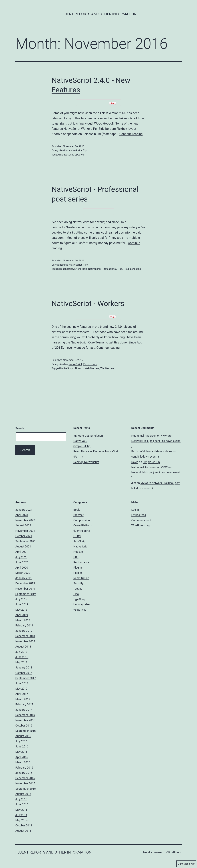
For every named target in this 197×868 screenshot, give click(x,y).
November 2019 (25, 589)
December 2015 (25, 778)
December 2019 (25, 583)
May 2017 (21, 689)
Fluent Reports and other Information (98, 14)
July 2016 (21, 741)
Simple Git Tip (82, 446)
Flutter (77, 536)
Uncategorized (82, 604)
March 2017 (23, 699)
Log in (135, 510)
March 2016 (23, 762)
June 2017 (22, 683)
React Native (81, 578)
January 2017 (24, 710)
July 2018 (21, 652)
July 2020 (21, 557)
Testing (78, 589)
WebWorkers (107, 368)
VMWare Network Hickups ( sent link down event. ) (156, 441)
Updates (79, 155)
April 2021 (22, 552)
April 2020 (22, 568)
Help (85, 269)
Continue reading (131, 134)
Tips (85, 150)
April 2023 (22, 515)
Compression (82, 520)
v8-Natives (80, 610)
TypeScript (80, 599)
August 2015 (23, 794)
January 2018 (24, 667)
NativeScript (75, 150)
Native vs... (80, 441)
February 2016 (24, 768)
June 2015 (22, 804)
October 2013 (24, 825)
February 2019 (24, 625)
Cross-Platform (83, 525)
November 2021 (25, 531)
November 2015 (25, 783)
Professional (110, 269)
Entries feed (139, 515)
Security (78, 583)
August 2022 (23, 525)
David (135, 462)
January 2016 (24, 773)
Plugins (78, 568)
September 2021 (26, 541)
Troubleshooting (132, 269)
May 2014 (21, 820)
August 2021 (23, 546)
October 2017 (24, 673)
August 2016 (23, 736)
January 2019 (24, 631)
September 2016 (26, 731)
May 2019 (21, 610)
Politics (78, 573)
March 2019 (23, 620)
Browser (78, 515)
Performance (90, 364)
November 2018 (25, 641)
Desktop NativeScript (86, 462)
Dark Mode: (186, 864)
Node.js (78, 552)
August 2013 (23, 831)
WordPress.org (140, 525)
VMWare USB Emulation (88, 436)
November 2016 (25, 720)
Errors (78, 269)
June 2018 (22, 657)
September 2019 (26, 594)
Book (77, 510)
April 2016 (22, 757)
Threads (79, 368)
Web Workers (92, 368)
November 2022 (25, 520)
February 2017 (24, 704)
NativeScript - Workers (88, 304)
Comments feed (141, 520)
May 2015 (21, 810)
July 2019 (21, 599)
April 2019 (22, 615)
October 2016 (24, 726)
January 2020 (24, 578)
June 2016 (22, 746)
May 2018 (21, 662)
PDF (76, 557)
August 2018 (23, 647)
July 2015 (21, 799)
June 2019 (22, 604)
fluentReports (82, 531)
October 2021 (24, 536)
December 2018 (25, 636)
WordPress (174, 852)
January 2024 (24, 510)
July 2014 (21, 815)
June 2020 (22, 562)
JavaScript (80, 541)
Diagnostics (67, 269)
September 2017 (26, 678)
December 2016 (25, 715)
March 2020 (23, 573)
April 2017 (22, 694)
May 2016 (21, 752)
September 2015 (26, 789)
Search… (21, 428)
